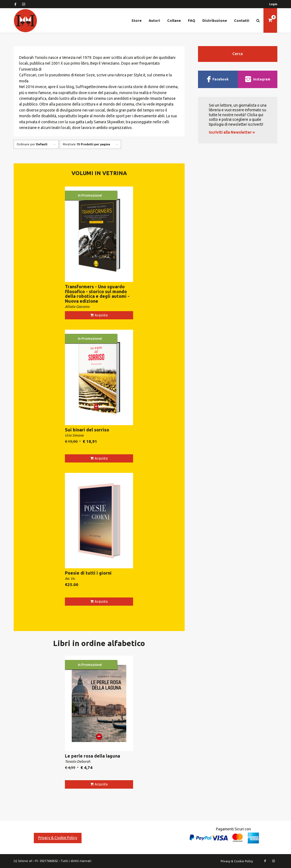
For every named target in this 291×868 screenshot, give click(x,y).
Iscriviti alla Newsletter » (232, 132)
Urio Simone (74, 435)
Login (273, 4)
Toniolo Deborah (78, 761)
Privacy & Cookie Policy (58, 838)
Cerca (238, 54)
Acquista (101, 315)
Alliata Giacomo (77, 307)
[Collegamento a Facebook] (15, 4)
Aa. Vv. (70, 578)
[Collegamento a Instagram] (23, 4)
